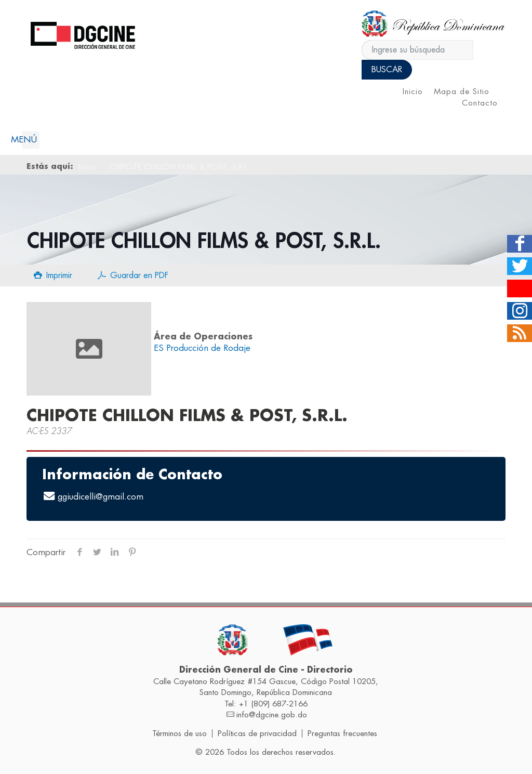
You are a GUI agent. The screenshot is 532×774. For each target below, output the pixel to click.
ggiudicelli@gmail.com (101, 497)
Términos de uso (179, 733)
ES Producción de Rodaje (202, 348)
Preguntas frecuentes (342, 733)
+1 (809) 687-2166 (273, 704)
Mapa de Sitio (462, 92)
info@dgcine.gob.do (272, 715)
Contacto (480, 103)
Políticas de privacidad (257, 733)
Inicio (413, 92)
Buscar (387, 70)
